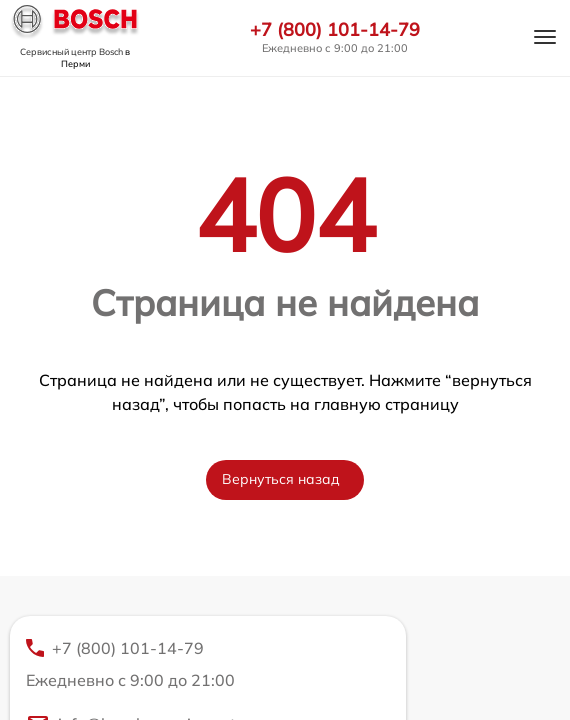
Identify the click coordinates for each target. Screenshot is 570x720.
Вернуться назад (281, 479)
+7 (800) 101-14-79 (335, 30)
